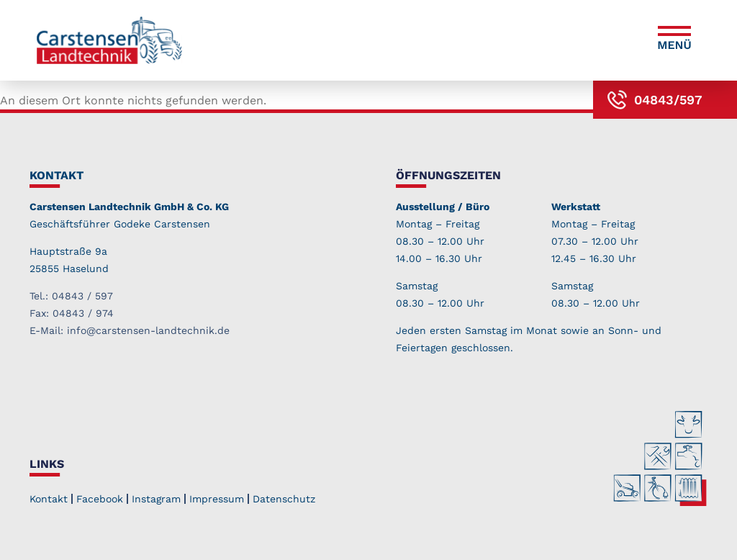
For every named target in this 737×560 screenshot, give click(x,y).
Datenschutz (284, 499)
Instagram (156, 499)
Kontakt (49, 499)
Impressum (217, 499)
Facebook (100, 499)
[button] (674, 40)
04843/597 (668, 100)
